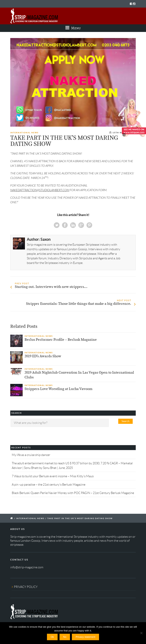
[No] (141, 633)
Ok (52, 637)
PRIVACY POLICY (26, 587)
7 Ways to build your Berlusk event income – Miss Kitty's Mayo (53, 476)
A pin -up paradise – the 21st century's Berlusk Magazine (49, 485)
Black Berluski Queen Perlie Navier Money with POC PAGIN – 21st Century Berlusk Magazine (73, 493)
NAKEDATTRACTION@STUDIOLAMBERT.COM (40, 190)
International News (24, 133)
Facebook (65, 225)
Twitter (57, 225)
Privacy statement (85, 637)
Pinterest (89, 225)
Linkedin (73, 225)
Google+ (81, 225)
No (65, 637)
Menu (73, 28)
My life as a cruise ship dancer (31, 455)
